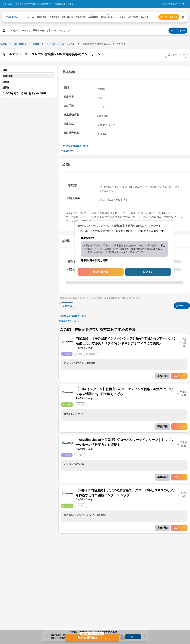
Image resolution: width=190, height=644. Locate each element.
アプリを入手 (178, 31)
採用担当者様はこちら (172, 4)
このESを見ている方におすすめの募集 (24, 93)
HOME (3, 44)
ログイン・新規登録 (169, 17)
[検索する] (182, 17)
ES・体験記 (20, 44)
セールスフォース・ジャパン (61, 44)
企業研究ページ (71, 151)
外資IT (36, 44)
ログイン (148, 272)
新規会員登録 (101, 272)
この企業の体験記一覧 (75, 146)
